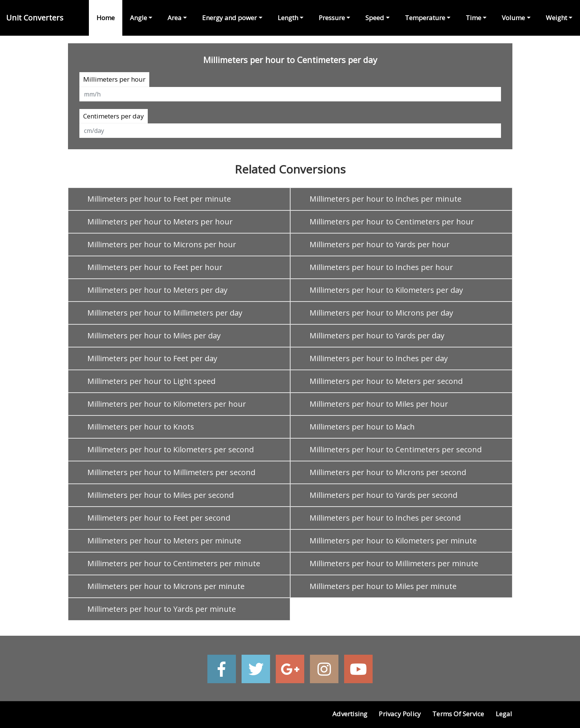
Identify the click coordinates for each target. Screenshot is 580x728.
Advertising (350, 714)
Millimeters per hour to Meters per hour (160, 222)
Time (473, 18)
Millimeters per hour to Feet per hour (155, 267)
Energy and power (229, 18)
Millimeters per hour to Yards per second (383, 495)
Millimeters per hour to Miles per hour (379, 404)
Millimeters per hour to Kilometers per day (386, 290)
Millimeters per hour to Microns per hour (162, 244)
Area (175, 18)
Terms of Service (458, 714)
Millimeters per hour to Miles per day (154, 336)
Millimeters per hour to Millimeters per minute (394, 563)
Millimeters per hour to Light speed (151, 381)
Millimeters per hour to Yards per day (377, 336)
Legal (504, 714)
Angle (138, 18)
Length (288, 18)
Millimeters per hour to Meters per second (386, 381)
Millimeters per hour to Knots (141, 427)
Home (106, 18)
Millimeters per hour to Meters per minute (164, 541)
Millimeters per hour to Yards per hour (380, 244)
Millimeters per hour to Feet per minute (159, 199)
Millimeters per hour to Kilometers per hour (167, 404)
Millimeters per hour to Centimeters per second (396, 449)
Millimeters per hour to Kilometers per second (171, 449)
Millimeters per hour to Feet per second (159, 518)
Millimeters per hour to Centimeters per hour (392, 222)
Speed (375, 18)
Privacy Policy (400, 714)
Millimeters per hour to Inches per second (385, 518)
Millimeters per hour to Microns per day (381, 313)
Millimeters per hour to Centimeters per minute (174, 563)
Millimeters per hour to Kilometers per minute (393, 541)
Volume (513, 18)
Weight (556, 18)
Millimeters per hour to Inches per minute (386, 199)
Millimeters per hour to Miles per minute (383, 586)
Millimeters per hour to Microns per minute (166, 586)
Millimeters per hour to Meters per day (157, 290)
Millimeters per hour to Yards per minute (162, 609)
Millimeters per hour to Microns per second (388, 472)
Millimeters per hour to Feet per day (152, 358)
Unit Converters (35, 18)
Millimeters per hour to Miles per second (160, 495)
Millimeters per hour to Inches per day (379, 358)
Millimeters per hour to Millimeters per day (165, 313)
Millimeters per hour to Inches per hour (381, 267)
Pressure (332, 18)
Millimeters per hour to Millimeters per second (171, 472)
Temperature (425, 18)
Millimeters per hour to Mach (362, 427)
